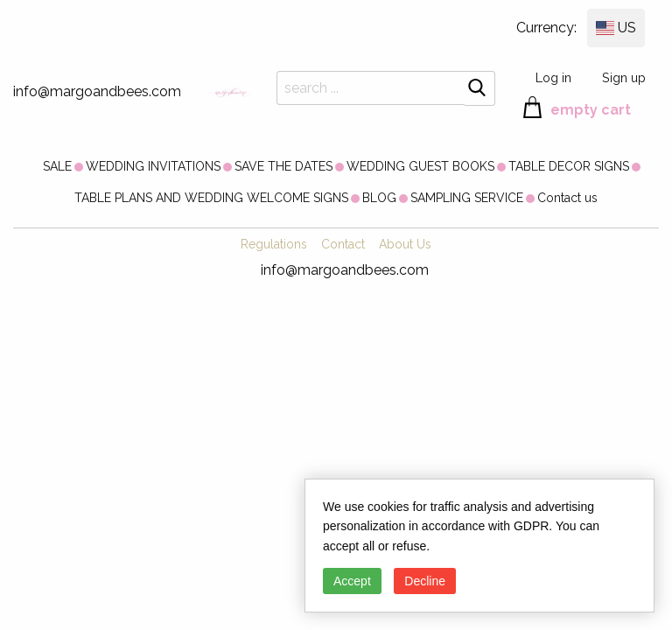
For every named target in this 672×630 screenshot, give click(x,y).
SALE (57, 166)
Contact (343, 244)
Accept (352, 581)
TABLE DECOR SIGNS (569, 166)
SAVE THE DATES (283, 166)
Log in (553, 77)
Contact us (567, 198)
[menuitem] (57, 166)
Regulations (274, 244)
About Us (405, 244)
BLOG (379, 198)
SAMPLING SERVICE (467, 198)
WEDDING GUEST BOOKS (420, 166)
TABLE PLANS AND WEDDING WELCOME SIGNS (211, 198)
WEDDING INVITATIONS (153, 166)
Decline (425, 581)
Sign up (624, 77)
